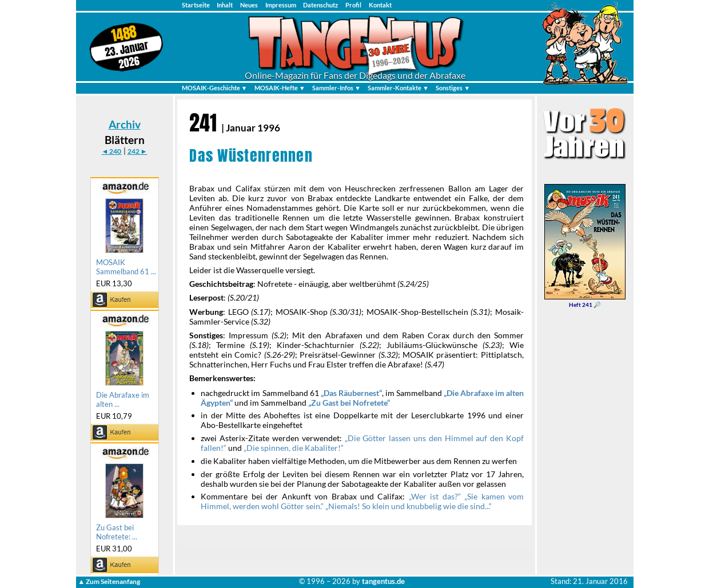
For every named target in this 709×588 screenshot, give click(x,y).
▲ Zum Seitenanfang (109, 581)
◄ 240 (111, 151)
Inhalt (225, 5)
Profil (353, 5)
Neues (249, 5)
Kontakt (380, 5)
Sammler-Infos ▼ (336, 88)
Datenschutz (320, 5)
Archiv (125, 124)
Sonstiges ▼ (453, 88)
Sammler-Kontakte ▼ (398, 88)
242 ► (138, 151)
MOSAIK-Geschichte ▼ (215, 88)
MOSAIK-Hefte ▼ (280, 88)
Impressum (281, 5)
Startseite (196, 5)
